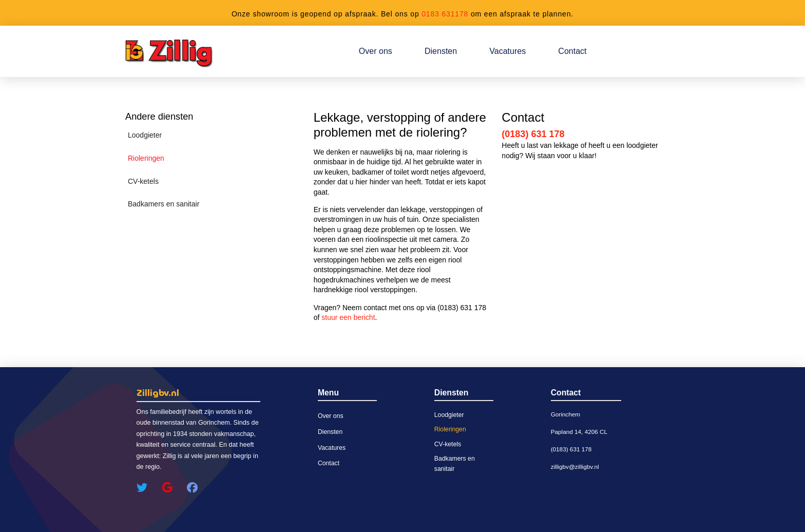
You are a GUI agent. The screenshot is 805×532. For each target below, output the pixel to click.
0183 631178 (445, 14)
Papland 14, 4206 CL (579, 432)
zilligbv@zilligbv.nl (575, 467)
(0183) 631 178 (533, 134)
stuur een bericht (348, 317)
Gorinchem (566, 414)
